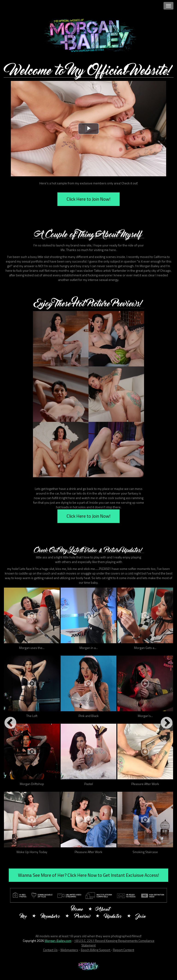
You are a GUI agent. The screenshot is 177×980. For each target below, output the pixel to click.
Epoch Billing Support (96, 950)
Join (141, 917)
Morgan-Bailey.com (58, 941)
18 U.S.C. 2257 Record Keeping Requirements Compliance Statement (114, 943)
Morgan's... (145, 716)
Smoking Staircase (145, 852)
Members (51, 917)
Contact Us (50, 950)
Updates (113, 917)
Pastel (89, 784)
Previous (10, 723)
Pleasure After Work (145, 784)
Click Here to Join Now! (88, 199)
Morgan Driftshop (32, 784)
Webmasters (69, 950)
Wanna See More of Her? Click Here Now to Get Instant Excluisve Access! (88, 875)
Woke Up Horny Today (32, 852)
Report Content (124, 950)
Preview (82, 917)
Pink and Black (89, 716)
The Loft (32, 716)
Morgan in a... (89, 648)
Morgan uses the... (32, 648)
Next (167, 723)
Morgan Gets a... (145, 648)
